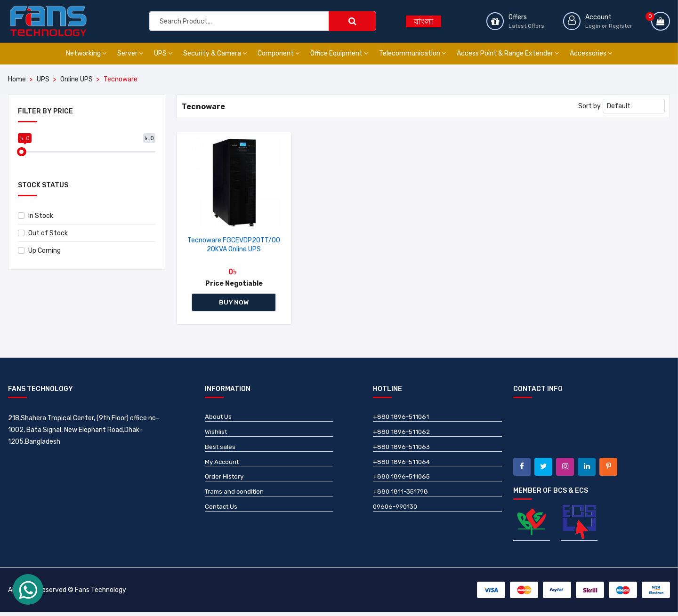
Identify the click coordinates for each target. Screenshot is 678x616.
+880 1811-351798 (402, 496)
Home (17, 79)
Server (130, 53)
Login (593, 25)
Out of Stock (43, 233)
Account (598, 17)
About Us (219, 419)
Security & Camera (215, 53)
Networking (86, 53)
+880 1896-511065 (403, 481)
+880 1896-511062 (403, 434)
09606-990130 (397, 512)
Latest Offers (525, 25)
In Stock (36, 216)
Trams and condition (236, 496)
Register (621, 25)
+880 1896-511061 (402, 419)
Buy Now (234, 303)
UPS (163, 53)
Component (278, 53)
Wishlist (216, 434)
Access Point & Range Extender (508, 53)
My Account (223, 465)
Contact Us (222, 512)
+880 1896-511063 (403, 450)
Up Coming (39, 251)
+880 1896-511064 (403, 465)
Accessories (591, 53)
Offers (516, 17)
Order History (225, 481)
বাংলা (424, 22)
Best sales (221, 450)
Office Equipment (339, 53)
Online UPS (77, 79)
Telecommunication (412, 53)
